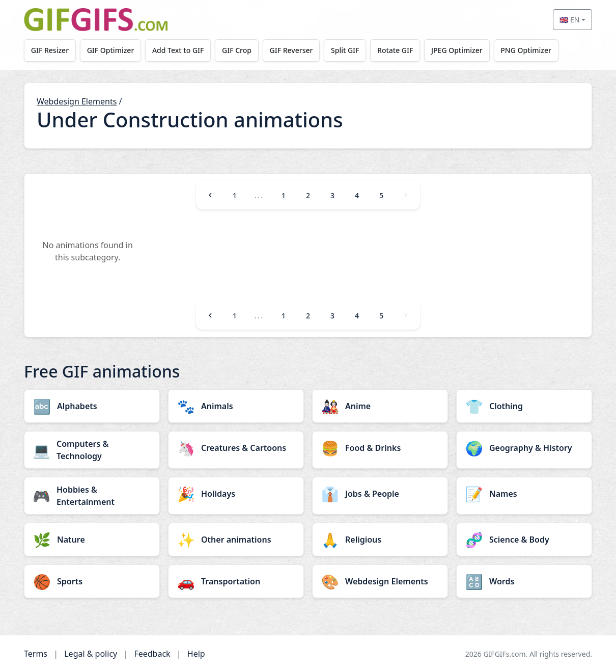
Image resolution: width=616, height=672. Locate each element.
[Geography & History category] (524, 448)
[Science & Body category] (524, 540)
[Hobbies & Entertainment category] (92, 496)
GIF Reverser (291, 50)
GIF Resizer (50, 50)
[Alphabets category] (92, 406)
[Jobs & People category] (380, 494)
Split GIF (345, 50)
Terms (36, 654)
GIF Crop (237, 50)
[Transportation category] (236, 581)
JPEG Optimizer (457, 50)
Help (196, 654)
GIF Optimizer (111, 50)
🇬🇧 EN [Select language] (569, 20)
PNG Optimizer (526, 50)
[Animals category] (236, 406)
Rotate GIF (395, 50)
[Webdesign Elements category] (380, 581)
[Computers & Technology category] (92, 450)
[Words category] (524, 581)
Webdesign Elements (77, 101)
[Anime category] (380, 406)
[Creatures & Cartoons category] (236, 448)
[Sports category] (92, 581)
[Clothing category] (524, 406)
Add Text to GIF (178, 50)
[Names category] (524, 494)
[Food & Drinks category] (380, 448)
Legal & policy (91, 654)
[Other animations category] (236, 540)
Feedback (152, 654)
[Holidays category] (236, 494)
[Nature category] (92, 540)
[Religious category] (380, 540)
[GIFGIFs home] (96, 20)
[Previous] (210, 195)
